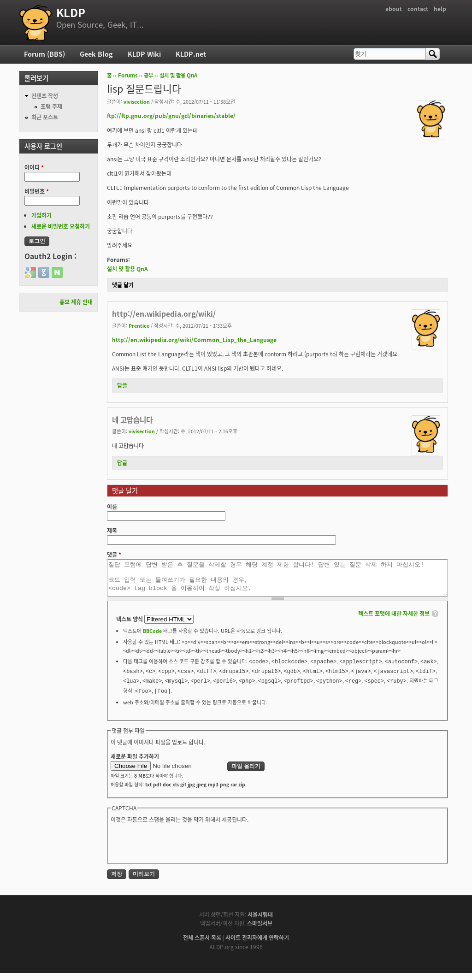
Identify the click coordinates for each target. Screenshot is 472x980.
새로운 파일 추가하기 (135, 763)
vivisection (137, 101)
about (394, 9)
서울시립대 (260, 921)
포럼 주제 (51, 106)
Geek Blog (96, 54)
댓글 (114, 555)
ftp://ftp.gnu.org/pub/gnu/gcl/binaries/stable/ (171, 116)
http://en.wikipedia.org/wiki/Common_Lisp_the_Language (194, 340)
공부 (148, 75)
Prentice (139, 325)
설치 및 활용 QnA (178, 75)
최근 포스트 (45, 117)
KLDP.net (191, 54)
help (440, 9)
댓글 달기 (123, 285)
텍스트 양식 (130, 626)
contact (418, 9)
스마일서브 (260, 930)
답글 (122, 385)
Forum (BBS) (44, 54)
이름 (112, 507)
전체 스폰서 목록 (202, 945)
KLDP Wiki (144, 54)
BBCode (152, 638)
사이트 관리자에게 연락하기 (257, 945)
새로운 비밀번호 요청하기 (61, 226)
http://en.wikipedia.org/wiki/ (164, 314)
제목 (112, 531)
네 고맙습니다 (132, 420)
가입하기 (41, 215)
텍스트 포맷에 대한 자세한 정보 (394, 620)
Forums (128, 75)
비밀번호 (37, 191)
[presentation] (181, 849)
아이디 (34, 167)
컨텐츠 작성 (45, 96)
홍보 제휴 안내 (76, 302)
